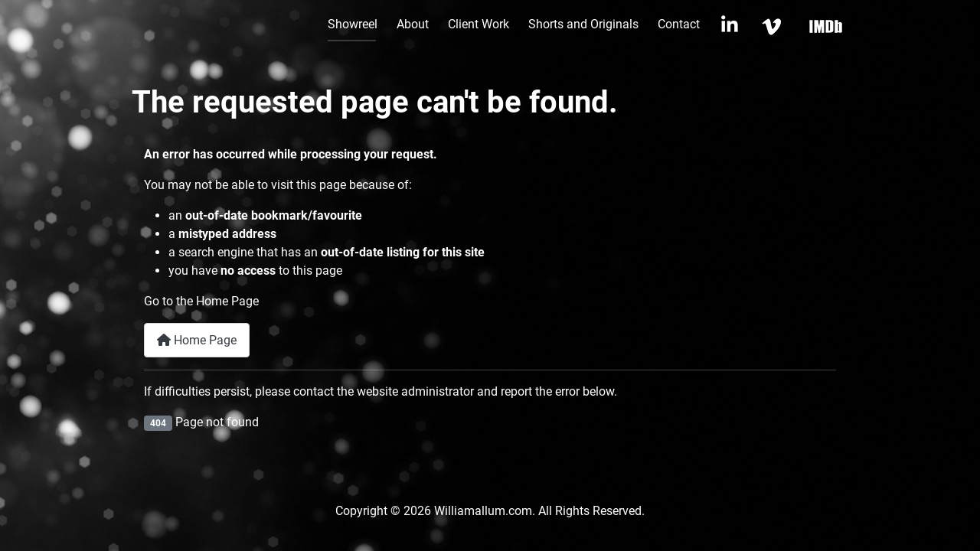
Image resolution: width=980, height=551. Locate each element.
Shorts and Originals (583, 24)
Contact (679, 24)
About (413, 24)
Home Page (197, 340)
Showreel (353, 24)
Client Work (479, 24)
